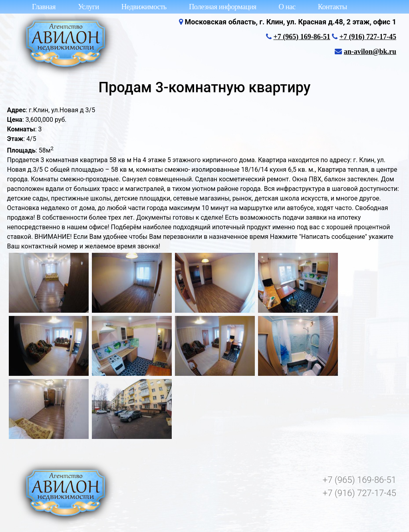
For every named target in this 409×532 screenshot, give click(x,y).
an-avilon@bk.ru (370, 52)
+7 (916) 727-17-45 (368, 37)
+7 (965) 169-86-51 (302, 37)
